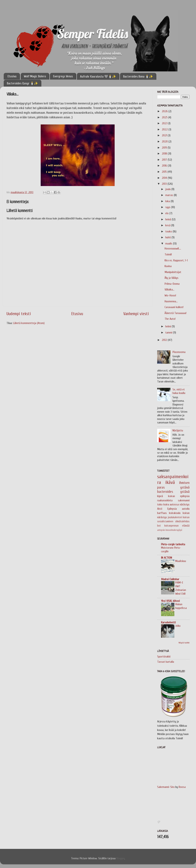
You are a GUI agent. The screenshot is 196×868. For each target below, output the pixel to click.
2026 (165, 111)
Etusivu (12, 76)
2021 (165, 135)
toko (160, 504)
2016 (165, 166)
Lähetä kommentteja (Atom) (29, 323)
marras (170, 195)
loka (168, 201)
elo (167, 213)
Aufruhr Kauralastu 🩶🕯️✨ (98, 77)
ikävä (170, 482)
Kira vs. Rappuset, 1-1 (176, 260)
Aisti (160, 509)
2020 (165, 142)
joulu (168, 189)
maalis (169, 244)
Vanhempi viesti (136, 314)
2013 (165, 184)
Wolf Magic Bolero (35, 76)
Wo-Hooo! (170, 295)
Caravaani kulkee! (174, 307)
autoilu (186, 509)
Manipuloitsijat (173, 272)
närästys (185, 504)
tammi (169, 333)
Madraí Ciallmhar (170, 579)
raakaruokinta (165, 500)
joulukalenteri (175, 517)
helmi (169, 326)
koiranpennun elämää (177, 526)
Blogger (120, 858)
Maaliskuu (181, 561)
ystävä (185, 492)
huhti (168, 237)
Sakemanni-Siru (166, 787)
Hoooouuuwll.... (173, 249)
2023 (165, 123)
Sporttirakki (164, 657)
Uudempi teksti (19, 314)
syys (168, 207)
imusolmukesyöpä (174, 530)
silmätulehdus (182, 521)
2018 (165, 154)
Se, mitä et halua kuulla (179, 391)
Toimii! (168, 254)
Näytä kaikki (184, 643)
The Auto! (170, 319)
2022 (165, 129)
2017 (165, 160)
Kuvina (168, 266)
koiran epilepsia (179, 496)
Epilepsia (172, 509)
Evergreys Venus (63, 76)
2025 (165, 117)
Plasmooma (179, 352)
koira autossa (171, 504)
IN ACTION (167, 558)
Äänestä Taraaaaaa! (175, 313)
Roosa (182, 787)
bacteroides (165, 492)
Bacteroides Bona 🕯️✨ (138, 77)
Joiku (178, 626)
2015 (165, 172)
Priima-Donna (172, 284)
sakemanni (184, 500)
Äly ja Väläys (171, 278)
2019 (165, 148)
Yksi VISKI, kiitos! (170, 601)
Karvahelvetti (168, 622)
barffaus (162, 513)
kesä (168, 225)
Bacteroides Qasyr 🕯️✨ (22, 83)
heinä (169, 219)
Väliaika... (169, 290)
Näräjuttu (178, 430)
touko (169, 231)
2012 (165, 340)
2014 (165, 178)
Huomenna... (171, 301)
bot (159, 526)
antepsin (161, 530)
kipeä (160, 496)
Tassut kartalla (166, 662)
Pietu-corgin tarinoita (173, 544)
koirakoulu (175, 513)
